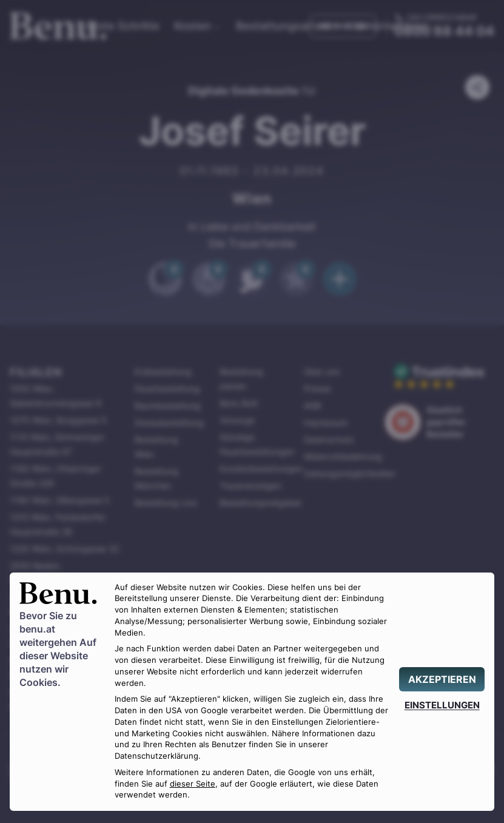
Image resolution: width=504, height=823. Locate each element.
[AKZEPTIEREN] (442, 679)
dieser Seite (193, 784)
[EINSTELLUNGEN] (442, 705)
